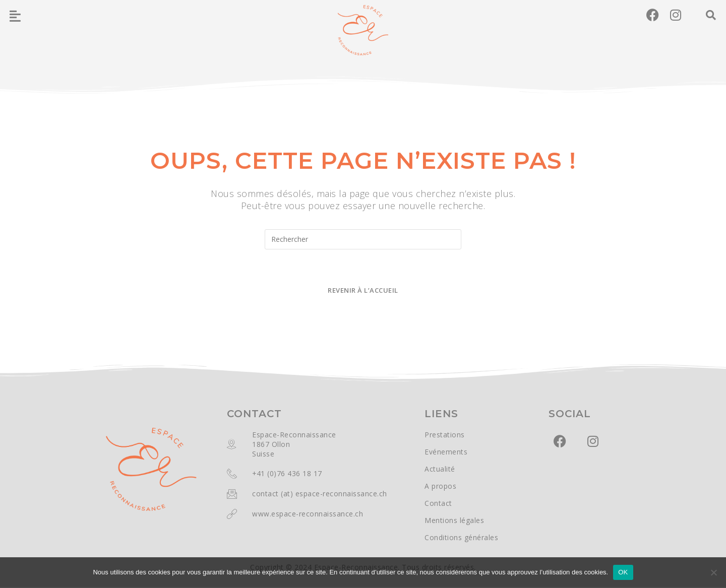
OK (623, 572)
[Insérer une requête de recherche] (363, 239)
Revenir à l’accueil (363, 291)
